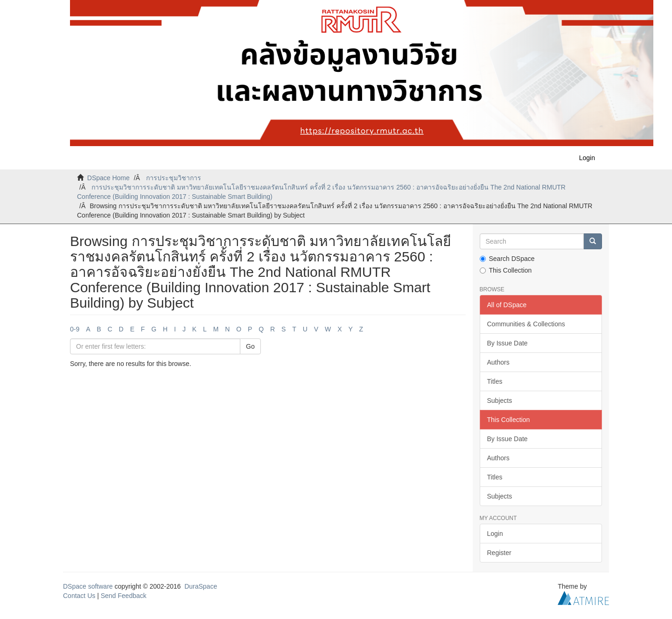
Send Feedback (124, 596)
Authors (498, 362)
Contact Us (79, 596)
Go (250, 346)
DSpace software (88, 586)
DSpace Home (108, 178)
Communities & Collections (526, 324)
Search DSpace (507, 259)
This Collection (506, 270)
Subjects (500, 401)
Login (495, 534)
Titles (495, 381)
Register (499, 553)
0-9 (75, 329)
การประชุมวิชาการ (174, 178)
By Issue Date (507, 343)
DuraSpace (201, 586)
